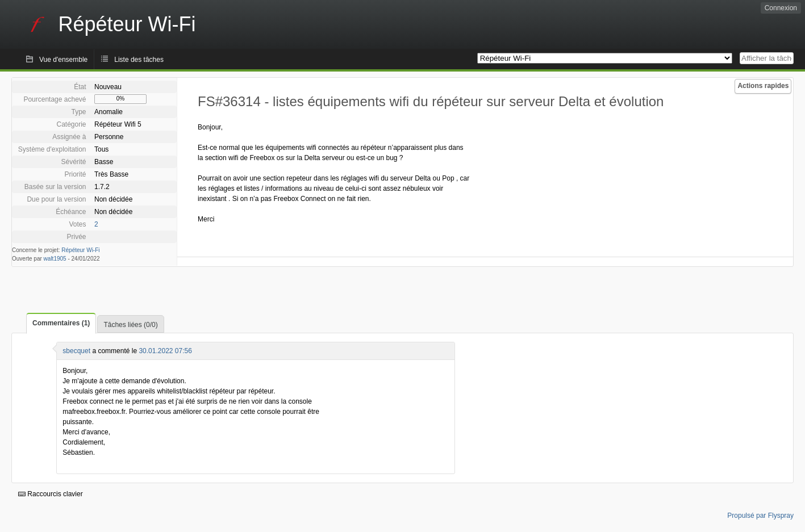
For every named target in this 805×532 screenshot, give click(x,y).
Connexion (781, 8)
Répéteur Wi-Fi (80, 250)
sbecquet (76, 351)
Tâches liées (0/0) (130, 325)
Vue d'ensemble (63, 60)
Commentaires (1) (61, 323)
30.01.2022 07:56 (165, 351)
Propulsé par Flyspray (760, 516)
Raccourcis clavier (51, 494)
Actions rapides (763, 86)
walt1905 (55, 259)
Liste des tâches (139, 60)
